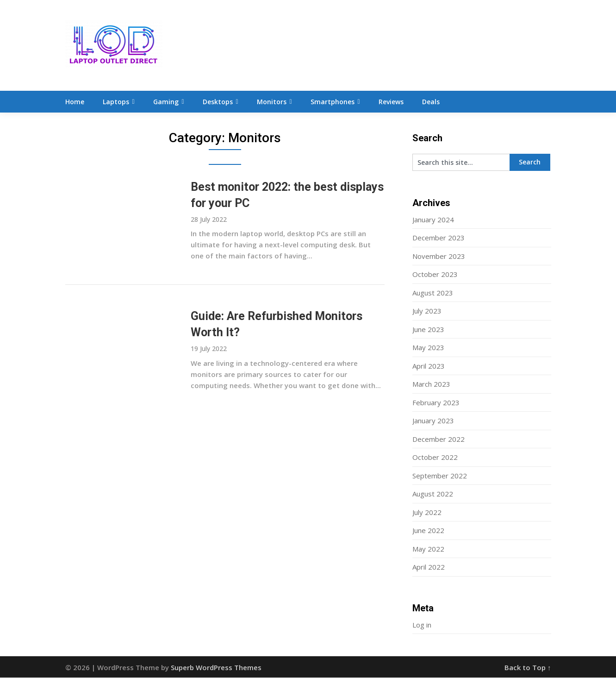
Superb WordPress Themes (216, 668)
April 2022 (429, 567)
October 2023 (435, 275)
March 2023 (431, 384)
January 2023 (433, 421)
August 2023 (433, 293)
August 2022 (433, 494)
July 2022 (427, 513)
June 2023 (428, 330)
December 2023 (439, 238)
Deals (431, 102)
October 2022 (435, 458)
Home (75, 102)
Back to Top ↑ (528, 668)
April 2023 (429, 366)
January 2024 (433, 220)
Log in (422, 625)
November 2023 (439, 257)
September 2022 (440, 476)
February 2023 (436, 403)
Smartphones (333, 102)
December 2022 (439, 439)
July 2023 (427, 311)
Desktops (218, 102)
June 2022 (428, 531)
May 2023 (428, 348)
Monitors (272, 102)
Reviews (391, 102)
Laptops (116, 102)
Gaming (166, 102)
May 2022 (428, 549)
